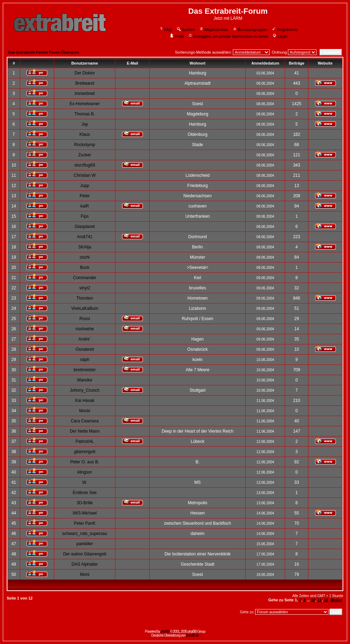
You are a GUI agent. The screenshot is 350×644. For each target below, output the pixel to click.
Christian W (85, 175)
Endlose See (85, 493)
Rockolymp (85, 145)
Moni (85, 574)
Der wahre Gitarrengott (85, 554)
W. (85, 482)
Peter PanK (85, 523)
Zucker (85, 155)
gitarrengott (85, 452)
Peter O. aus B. (85, 462)
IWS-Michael (85, 513)
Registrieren (285, 30)
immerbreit (85, 94)
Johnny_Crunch (85, 390)
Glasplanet (85, 227)
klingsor (85, 472)
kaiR (85, 206)
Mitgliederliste (213, 30)
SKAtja (85, 247)
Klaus (85, 134)
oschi (85, 257)
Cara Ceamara (85, 421)
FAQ (166, 30)
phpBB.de (192, 635)
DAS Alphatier (85, 564)
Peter (85, 196)
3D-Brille (85, 503)
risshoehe (85, 329)
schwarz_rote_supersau (85, 534)
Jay (85, 124)
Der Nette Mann (85, 431)
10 (313, 600)
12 (326, 600)
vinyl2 (85, 288)
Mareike (85, 380)
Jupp (85, 186)
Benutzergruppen (250, 30)
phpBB (165, 631)
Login (280, 36)
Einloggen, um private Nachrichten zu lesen (228, 36)
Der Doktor (85, 73)
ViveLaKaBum (85, 308)
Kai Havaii (85, 401)
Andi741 (85, 237)
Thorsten (85, 298)
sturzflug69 (85, 165)
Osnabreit (85, 349)
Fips (85, 216)
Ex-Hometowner (85, 104)
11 (320, 600)
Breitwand (85, 83)
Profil (177, 36)
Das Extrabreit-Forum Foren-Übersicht (43, 52)
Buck (85, 267)
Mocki (85, 411)
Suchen (186, 30)
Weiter (336, 600)
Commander (85, 278)
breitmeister (85, 370)
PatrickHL (85, 441)
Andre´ (85, 339)
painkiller (85, 544)
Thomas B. (85, 114)
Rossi (85, 319)
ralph (85, 360)
